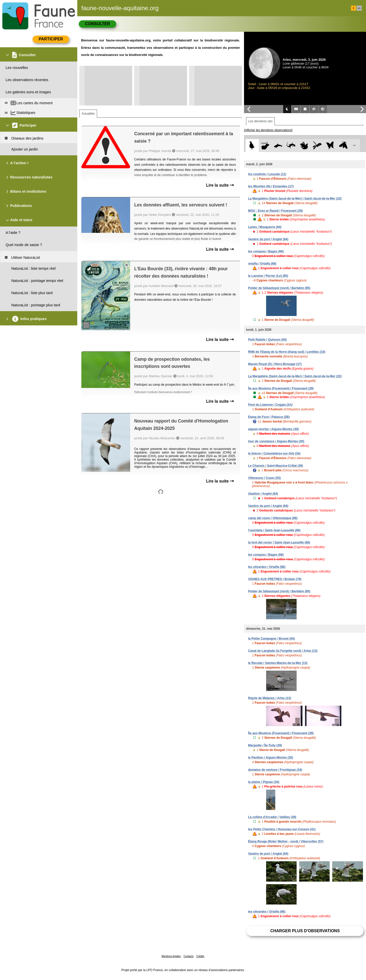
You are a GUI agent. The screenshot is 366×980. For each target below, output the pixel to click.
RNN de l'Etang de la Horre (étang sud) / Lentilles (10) (287, 352)
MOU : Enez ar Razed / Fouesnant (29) (275, 211)
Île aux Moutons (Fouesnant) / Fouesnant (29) (281, 388)
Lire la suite (220, 185)
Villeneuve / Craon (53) (264, 478)
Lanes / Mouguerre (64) (265, 227)
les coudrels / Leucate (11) (267, 174)
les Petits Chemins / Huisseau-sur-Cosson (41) (282, 829)
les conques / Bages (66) (266, 251)
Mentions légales (171, 956)
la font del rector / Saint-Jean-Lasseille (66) (279, 542)
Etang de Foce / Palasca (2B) (269, 417)
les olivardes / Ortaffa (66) (267, 567)
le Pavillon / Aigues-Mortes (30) (271, 758)
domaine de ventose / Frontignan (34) (275, 770)
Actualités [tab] (88, 114)
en (359, 8)
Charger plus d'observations (305, 931)
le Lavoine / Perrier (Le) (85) (268, 276)
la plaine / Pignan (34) (264, 782)
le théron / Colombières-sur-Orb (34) (274, 454)
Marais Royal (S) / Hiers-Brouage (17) (275, 364)
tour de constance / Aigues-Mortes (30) (276, 441)
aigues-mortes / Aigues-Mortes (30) (273, 429)
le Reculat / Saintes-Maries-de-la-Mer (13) (278, 663)
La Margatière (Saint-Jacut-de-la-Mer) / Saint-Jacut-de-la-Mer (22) (295, 199)
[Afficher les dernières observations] (268, 130)
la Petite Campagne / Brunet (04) (271, 639)
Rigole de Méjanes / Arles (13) (270, 698)
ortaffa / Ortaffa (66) (262, 264)
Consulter (97, 24)
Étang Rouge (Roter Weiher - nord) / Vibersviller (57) (286, 841)
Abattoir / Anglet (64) (263, 494)
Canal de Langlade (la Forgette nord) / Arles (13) (283, 651)
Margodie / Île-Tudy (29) (265, 745)
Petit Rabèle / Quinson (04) (267, 340)
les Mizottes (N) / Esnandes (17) (271, 186)
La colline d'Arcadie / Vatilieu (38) (272, 817)
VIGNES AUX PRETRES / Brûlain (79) (275, 579)
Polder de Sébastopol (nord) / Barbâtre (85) (279, 288)
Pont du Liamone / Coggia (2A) (270, 405)
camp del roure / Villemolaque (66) (273, 518)
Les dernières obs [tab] (260, 121)
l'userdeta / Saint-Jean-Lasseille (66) (274, 530)
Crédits (200, 956)
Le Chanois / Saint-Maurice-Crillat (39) (276, 466)
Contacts (188, 956)
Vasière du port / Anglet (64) (268, 239)
